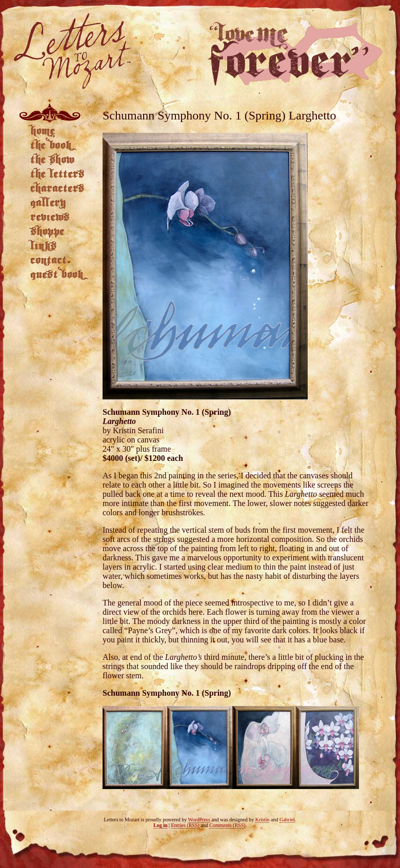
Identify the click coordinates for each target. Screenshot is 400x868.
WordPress (199, 820)
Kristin (263, 820)
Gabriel (287, 820)
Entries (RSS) (185, 825)
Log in (161, 825)
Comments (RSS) (227, 825)
